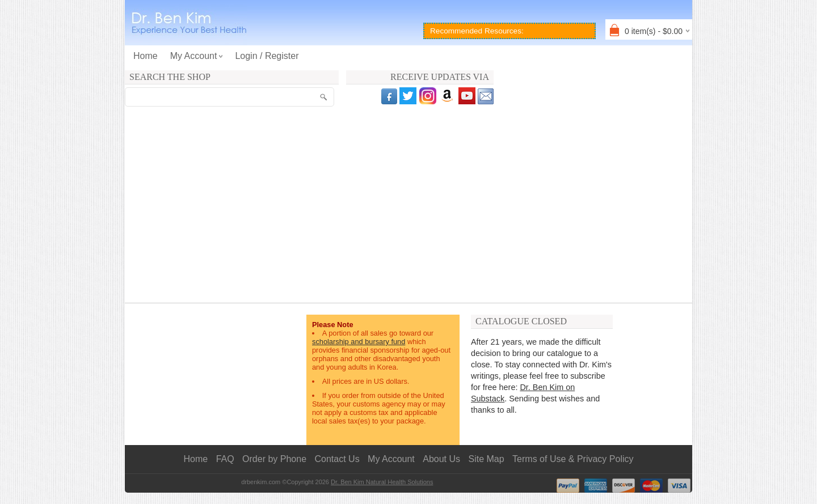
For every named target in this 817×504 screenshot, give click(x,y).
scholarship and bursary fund (359, 342)
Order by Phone (274, 459)
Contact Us (337, 459)
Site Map (487, 459)
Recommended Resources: (477, 31)
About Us (441, 459)
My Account (391, 459)
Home (146, 56)
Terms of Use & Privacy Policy (573, 459)
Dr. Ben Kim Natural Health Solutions (382, 482)
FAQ (225, 459)
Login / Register (267, 56)
